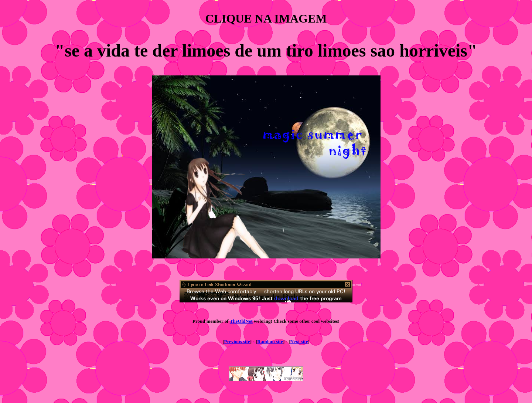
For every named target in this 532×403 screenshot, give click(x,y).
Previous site (237, 341)
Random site (270, 341)
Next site (299, 341)
